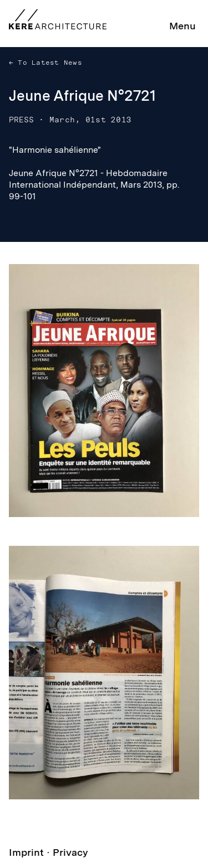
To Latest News (48, 63)
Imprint (26, 852)
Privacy (70, 852)
